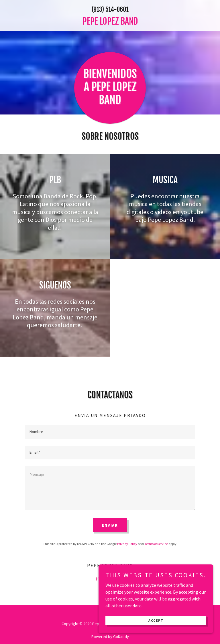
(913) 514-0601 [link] (110, 9)
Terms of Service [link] (156, 544)
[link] (110, 23)
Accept (156, 629)
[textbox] (110, 432)
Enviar (110, 525)
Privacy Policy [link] (127, 544)
